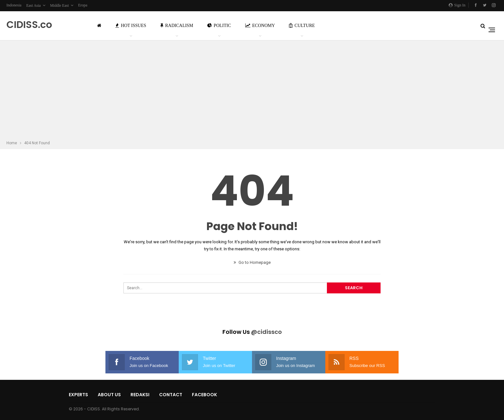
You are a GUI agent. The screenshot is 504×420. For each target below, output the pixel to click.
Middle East (59, 5)
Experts (78, 395)
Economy (260, 26)
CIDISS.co (29, 25)
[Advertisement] (252, 91)
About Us (109, 395)
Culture (302, 26)
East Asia (34, 5)
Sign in (457, 5)
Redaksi (140, 395)
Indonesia (14, 5)
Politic (219, 26)
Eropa (83, 5)
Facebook (204, 395)
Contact (171, 395)
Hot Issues (131, 26)
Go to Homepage (252, 262)
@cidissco (266, 332)
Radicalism (177, 26)
